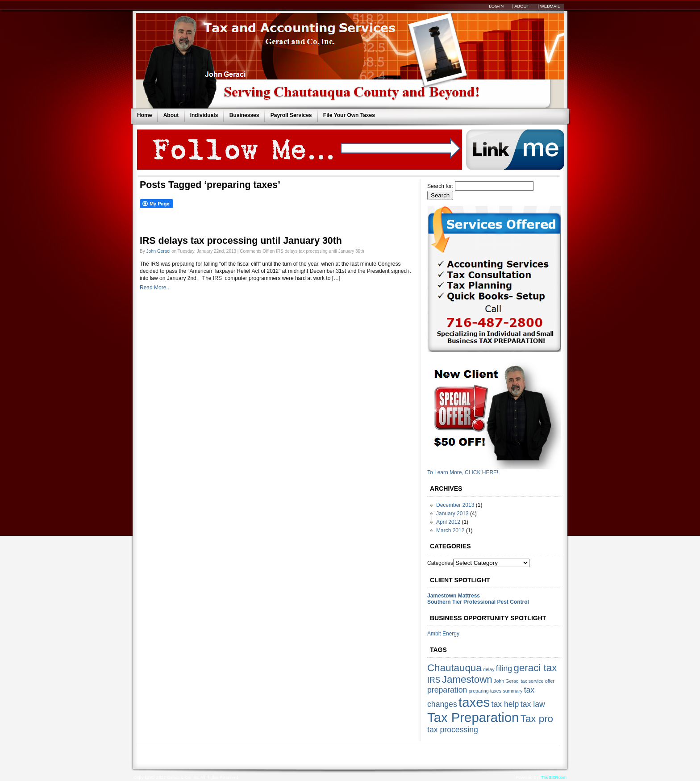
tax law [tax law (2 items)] (533, 704)
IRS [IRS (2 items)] (434, 680)
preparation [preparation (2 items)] (447, 690)
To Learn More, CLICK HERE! (463, 472)
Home (144, 115)
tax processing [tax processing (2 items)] (453, 730)
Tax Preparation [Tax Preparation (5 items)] (473, 717)
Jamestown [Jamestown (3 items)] (467, 679)
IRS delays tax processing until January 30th (241, 241)
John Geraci (158, 251)
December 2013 (455, 505)
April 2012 (448, 522)
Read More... (155, 288)
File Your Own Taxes (349, 115)
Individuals (204, 115)
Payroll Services (291, 115)
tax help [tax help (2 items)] (505, 704)
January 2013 (452, 514)
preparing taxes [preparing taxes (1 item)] (485, 691)
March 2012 (450, 530)
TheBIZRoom (554, 777)
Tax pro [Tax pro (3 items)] (537, 719)
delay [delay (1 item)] (489, 669)
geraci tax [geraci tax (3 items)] (535, 668)
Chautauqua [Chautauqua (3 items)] (454, 668)
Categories (440, 563)
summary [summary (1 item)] (512, 691)
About (171, 115)
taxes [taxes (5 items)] (474, 702)
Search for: (440, 186)
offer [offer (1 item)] (550, 681)
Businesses (244, 115)
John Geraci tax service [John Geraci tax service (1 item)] (519, 681)
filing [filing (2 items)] (504, 668)
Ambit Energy (443, 634)
